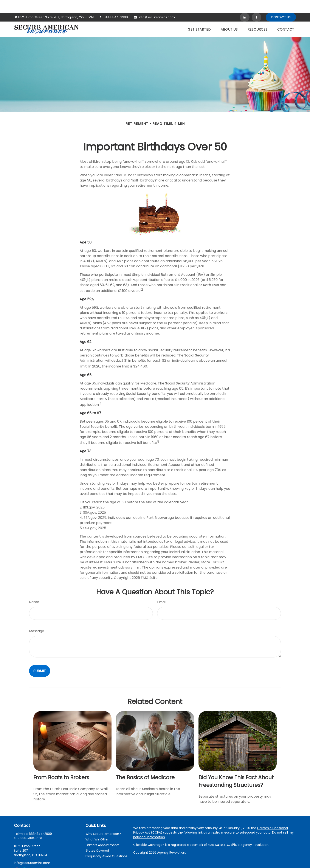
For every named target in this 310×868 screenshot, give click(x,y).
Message (37, 618)
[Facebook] (257, 4)
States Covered (97, 838)
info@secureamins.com (154, 4)
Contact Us (281, 4)
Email (162, 589)
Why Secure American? (103, 821)
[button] (199, 16)
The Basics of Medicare (145, 765)
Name (34, 589)
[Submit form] (40, 658)
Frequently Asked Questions (106, 843)
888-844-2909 (114, 4)
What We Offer (97, 826)
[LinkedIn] (245, 4)
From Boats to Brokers (61, 765)
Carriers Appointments (102, 832)
